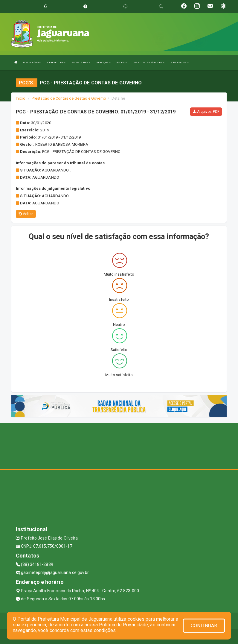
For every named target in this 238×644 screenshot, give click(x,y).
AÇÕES (122, 62)
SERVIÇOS (103, 62)
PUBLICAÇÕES (180, 62)
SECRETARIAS (81, 62)
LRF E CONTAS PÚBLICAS (149, 62)
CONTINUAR (204, 626)
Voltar (26, 214)
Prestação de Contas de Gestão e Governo (69, 98)
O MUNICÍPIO (32, 62)
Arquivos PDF (206, 112)
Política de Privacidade (123, 625)
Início (21, 98)
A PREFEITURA (56, 62)
